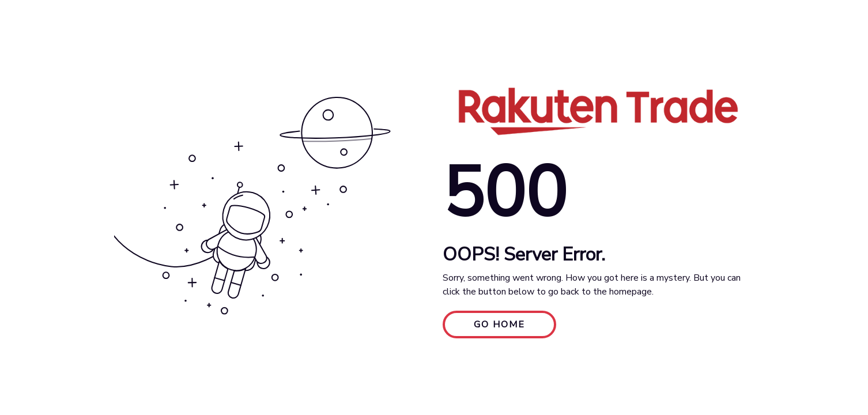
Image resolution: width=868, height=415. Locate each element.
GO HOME (499, 325)
